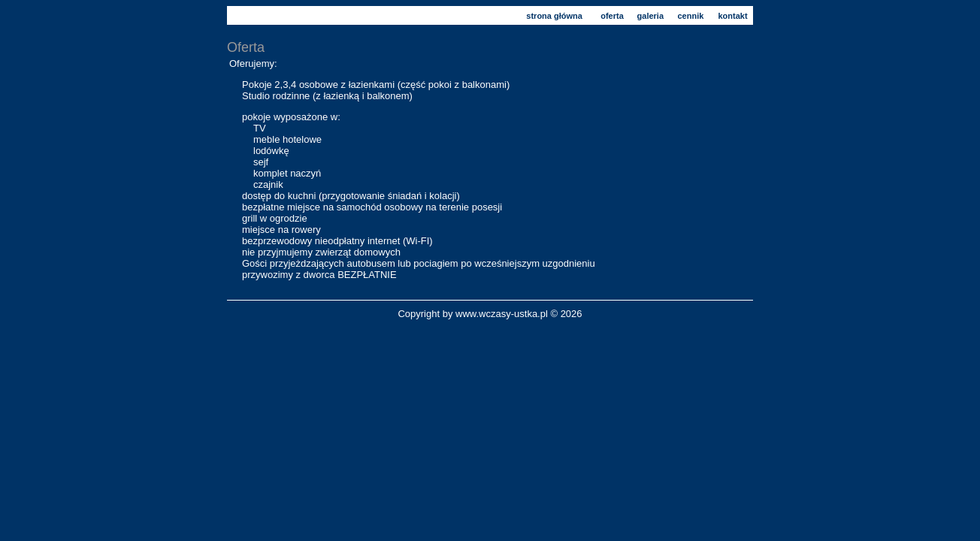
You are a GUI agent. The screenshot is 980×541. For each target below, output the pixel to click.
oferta (612, 16)
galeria (650, 16)
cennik (691, 16)
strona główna (554, 16)
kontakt (732, 16)
